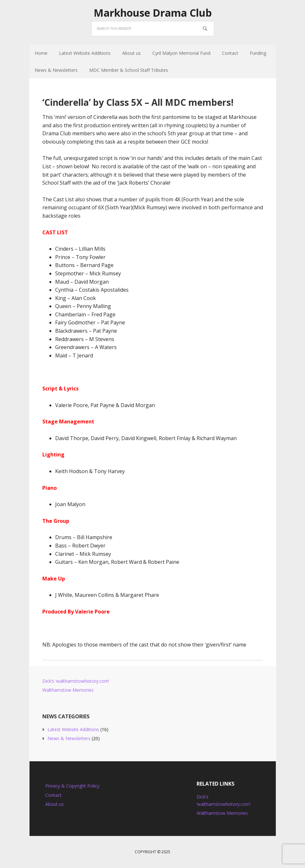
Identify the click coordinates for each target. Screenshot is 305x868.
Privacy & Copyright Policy (72, 786)
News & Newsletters (69, 738)
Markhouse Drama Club (153, 13)
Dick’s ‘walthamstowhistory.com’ (76, 681)
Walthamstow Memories (68, 690)
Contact (53, 795)
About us (55, 804)
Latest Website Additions (73, 729)
